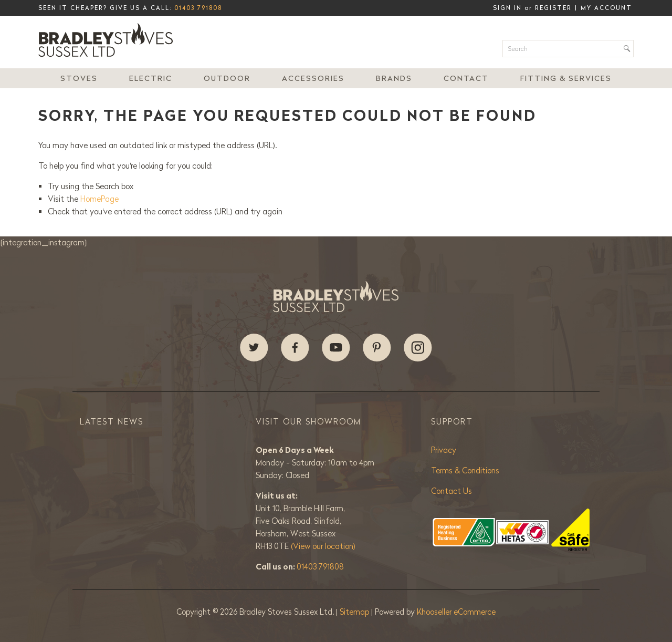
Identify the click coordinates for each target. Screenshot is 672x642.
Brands (394, 78)
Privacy (444, 450)
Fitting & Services (566, 78)
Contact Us (451, 491)
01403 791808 (198, 8)
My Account (606, 8)
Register (553, 8)
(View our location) (323, 546)
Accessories (313, 78)
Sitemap (355, 612)
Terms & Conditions (465, 470)
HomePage (99, 199)
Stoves (79, 78)
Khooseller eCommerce (456, 612)
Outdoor (227, 78)
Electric (151, 78)
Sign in (507, 8)
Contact (466, 78)
